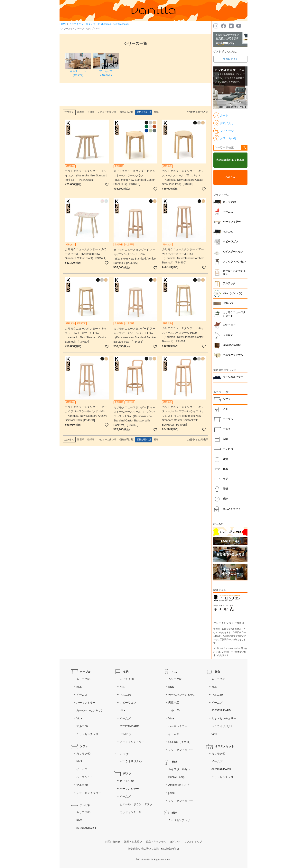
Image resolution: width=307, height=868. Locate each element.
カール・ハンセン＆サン (234, 273)
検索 (244, 148)
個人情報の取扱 (170, 849)
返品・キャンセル (156, 842)
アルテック (229, 283)
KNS (79, 687)
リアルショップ (193, 842)
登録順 (91, 112)
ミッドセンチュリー (89, 734)
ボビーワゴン (230, 242)
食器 (225, 469)
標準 (156, 112)
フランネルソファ (233, 377)
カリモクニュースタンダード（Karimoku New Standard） (100, 24)
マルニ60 (228, 232)
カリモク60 (229, 202)
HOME (63, 24)
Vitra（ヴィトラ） (233, 293)
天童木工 (174, 703)
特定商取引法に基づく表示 (143, 849)
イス (225, 409)
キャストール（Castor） (78, 71)
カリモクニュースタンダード (234, 314)
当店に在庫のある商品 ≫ (231, 160)
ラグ (225, 479)
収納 (225, 439)
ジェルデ (228, 335)
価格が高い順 (126, 112)
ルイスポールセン (233, 252)
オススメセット (232, 509)
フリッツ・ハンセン (234, 262)
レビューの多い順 (107, 112)
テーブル (228, 419)
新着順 (81, 112)
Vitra (79, 718)
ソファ (227, 399)
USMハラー (229, 303)
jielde (171, 793)
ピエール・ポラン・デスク (136, 804)
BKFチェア (229, 325)
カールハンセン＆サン (90, 710)
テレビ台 (228, 449)
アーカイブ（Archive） (106, 71)
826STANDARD (232, 345)
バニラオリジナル (233, 355)
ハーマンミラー (232, 222)
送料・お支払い (133, 842)
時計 (225, 499)
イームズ (228, 212)
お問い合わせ (113, 842)
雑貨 (225, 459)
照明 (225, 489)
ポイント (175, 842)
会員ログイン (230, 59)
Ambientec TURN (179, 785)
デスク (227, 429)
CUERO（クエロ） (180, 742)
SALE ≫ (230, 177)
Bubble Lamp (176, 777)
